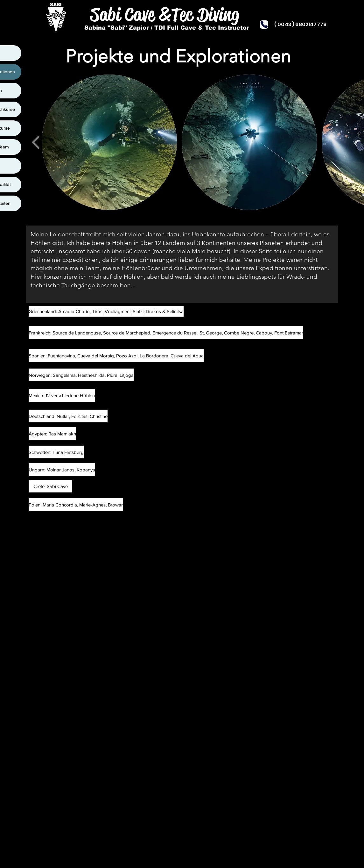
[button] (109, 142)
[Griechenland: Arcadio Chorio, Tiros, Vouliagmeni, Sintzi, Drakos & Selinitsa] (106, 311)
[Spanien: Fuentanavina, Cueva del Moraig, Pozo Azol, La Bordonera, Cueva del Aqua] (116, 355)
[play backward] (36, 142)
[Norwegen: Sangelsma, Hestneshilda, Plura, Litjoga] (81, 375)
